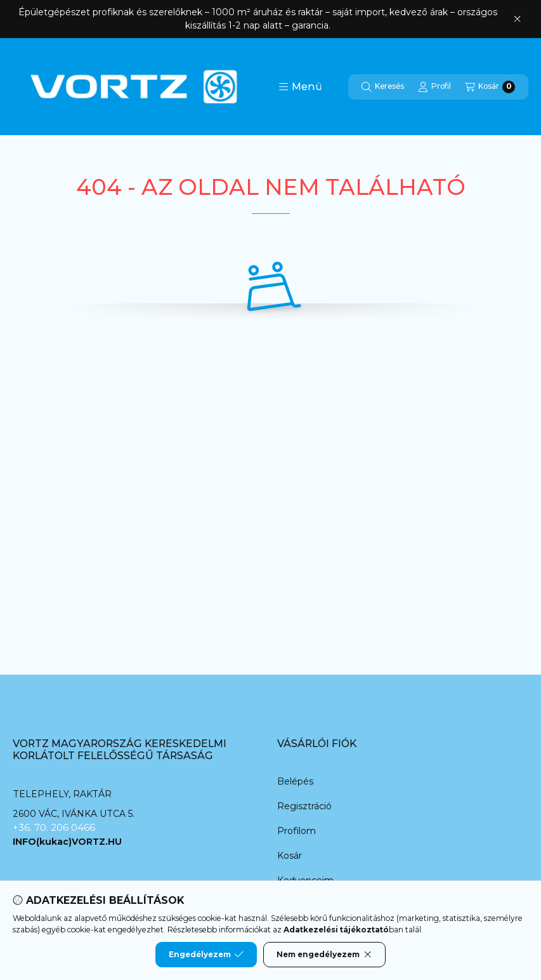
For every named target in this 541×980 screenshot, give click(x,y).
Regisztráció (304, 806)
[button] (300, 87)
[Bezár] (517, 19)
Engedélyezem (206, 955)
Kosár (290, 856)
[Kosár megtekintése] (490, 87)
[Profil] (434, 87)
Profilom (297, 831)
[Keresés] (383, 87)
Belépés (295, 781)
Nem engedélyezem (324, 955)
